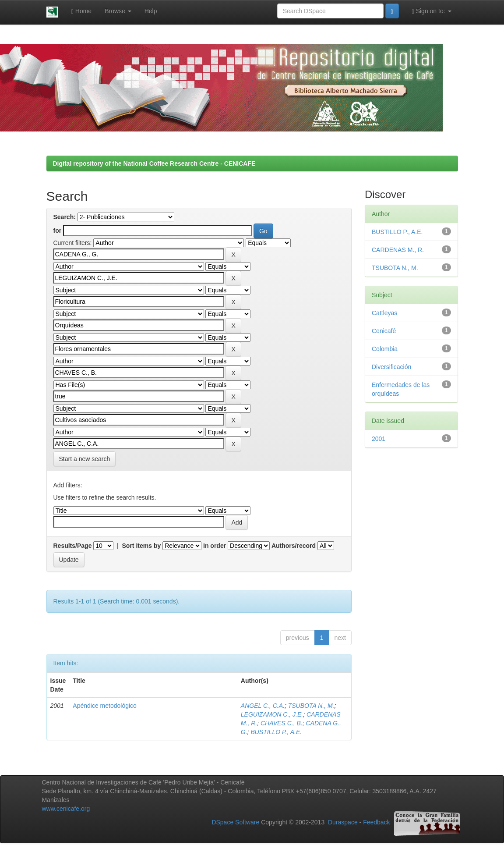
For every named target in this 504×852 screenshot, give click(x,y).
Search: (65, 217)
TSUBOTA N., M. (311, 706)
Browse (118, 11)
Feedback (376, 823)
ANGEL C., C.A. (263, 706)
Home (81, 11)
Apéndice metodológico (105, 706)
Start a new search (85, 459)
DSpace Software (235, 823)
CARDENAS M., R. (398, 250)
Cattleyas (384, 313)
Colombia (385, 349)
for (58, 231)
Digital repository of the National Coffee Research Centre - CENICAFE (154, 163)
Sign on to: (432, 11)
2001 (379, 439)
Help (151, 11)
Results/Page (73, 546)
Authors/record (294, 546)
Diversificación (391, 367)
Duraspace (343, 823)
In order (215, 546)
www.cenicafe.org (66, 809)
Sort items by (142, 546)
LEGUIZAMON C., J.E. (272, 714)
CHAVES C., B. (282, 723)
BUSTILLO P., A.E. (276, 732)
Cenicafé (384, 331)
